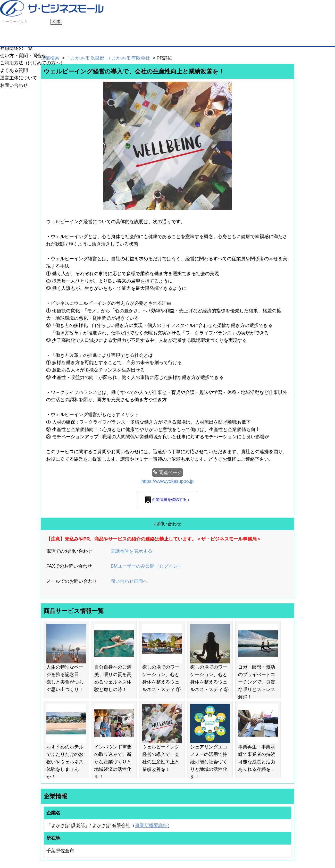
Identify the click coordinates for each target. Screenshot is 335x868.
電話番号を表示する (131, 551)
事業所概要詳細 (151, 825)
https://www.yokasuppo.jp (167, 481)
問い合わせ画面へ (129, 581)
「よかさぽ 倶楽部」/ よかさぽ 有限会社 (108, 58)
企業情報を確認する (169, 499)
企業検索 (50, 58)
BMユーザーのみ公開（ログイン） (146, 566)
